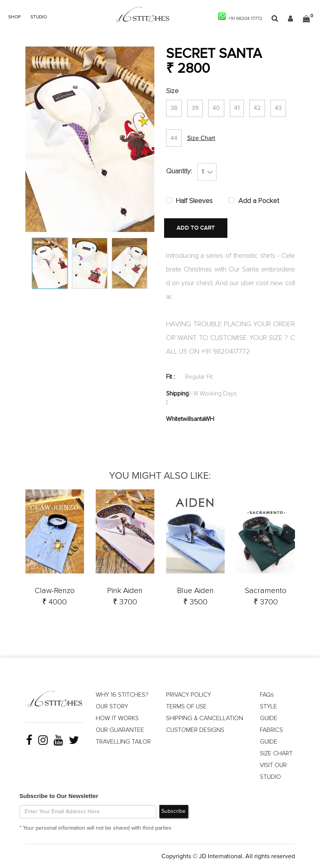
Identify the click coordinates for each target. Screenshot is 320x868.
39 (195, 108)
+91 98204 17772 (240, 17)
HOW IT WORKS (117, 718)
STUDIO (39, 17)
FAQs (267, 694)
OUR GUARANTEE (120, 730)
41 (237, 108)
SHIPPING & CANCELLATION (205, 718)
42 (257, 108)
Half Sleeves (194, 201)
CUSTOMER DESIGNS (195, 730)
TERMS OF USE (186, 706)
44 (174, 138)
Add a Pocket (259, 201)
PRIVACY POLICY (189, 694)
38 (174, 108)
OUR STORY (112, 706)
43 (278, 108)
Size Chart (201, 138)
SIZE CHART (276, 753)
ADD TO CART (195, 228)
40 (216, 108)
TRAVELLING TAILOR (123, 741)
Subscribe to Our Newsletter (59, 795)
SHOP (14, 17)
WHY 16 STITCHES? (122, 694)
